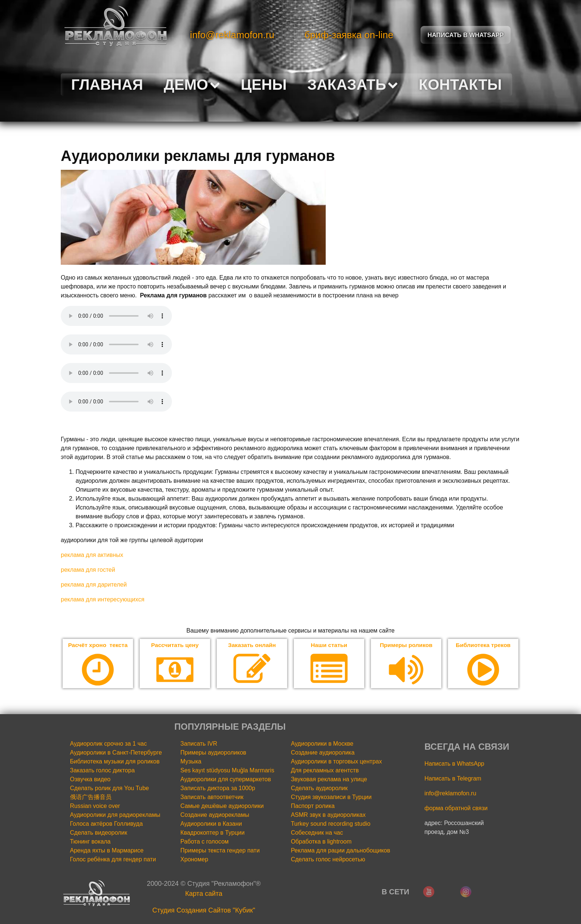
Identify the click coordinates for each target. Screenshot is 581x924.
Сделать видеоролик (99, 833)
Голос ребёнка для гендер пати (113, 859)
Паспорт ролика (313, 806)
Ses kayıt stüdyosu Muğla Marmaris (227, 770)
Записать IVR (199, 744)
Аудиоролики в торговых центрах (336, 761)
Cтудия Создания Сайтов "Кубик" (204, 910)
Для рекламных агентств (325, 770)
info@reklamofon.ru (232, 35)
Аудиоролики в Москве (322, 744)
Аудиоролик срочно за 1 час (109, 744)
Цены (264, 85)
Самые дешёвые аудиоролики (222, 806)
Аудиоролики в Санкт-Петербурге (116, 753)
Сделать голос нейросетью (328, 859)
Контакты (460, 85)
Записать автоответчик (212, 797)
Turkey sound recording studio (331, 824)
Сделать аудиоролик (319, 788)
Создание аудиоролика (323, 753)
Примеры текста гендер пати (220, 850)
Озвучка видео (90, 779)
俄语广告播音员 (91, 797)
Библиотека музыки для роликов (115, 761)
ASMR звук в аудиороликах (328, 815)
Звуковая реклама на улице (329, 779)
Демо (192, 85)
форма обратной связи (456, 808)
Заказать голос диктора (102, 770)
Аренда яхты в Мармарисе (107, 850)
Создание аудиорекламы (215, 815)
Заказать (353, 85)
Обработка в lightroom (321, 841)
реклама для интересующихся (103, 599)
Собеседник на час (317, 833)
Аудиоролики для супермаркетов (226, 779)
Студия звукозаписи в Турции (331, 797)
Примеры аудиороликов (213, 753)
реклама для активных (92, 555)
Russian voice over (95, 806)
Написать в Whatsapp (466, 35)
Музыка (191, 761)
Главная (107, 85)
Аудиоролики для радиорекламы (115, 815)
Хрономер (194, 859)
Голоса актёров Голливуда (107, 824)
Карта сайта (204, 894)
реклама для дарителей (94, 585)
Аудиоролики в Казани (211, 824)
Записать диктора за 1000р (218, 788)
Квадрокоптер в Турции (213, 833)
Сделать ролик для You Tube (109, 788)
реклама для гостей (88, 570)
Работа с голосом (205, 841)
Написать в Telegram (453, 778)
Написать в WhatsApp (454, 764)
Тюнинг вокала (90, 841)
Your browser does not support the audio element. (116, 316)
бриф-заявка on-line (349, 35)
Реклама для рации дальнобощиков (341, 850)
